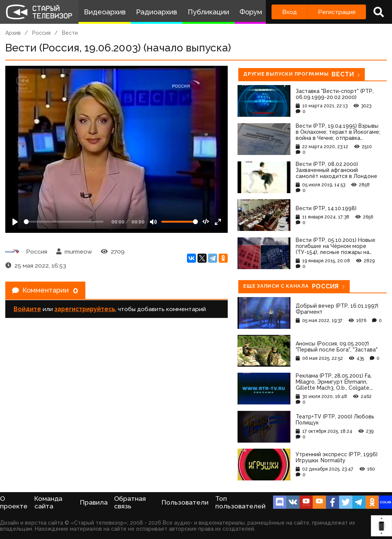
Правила (94, 502)
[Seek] (64, 222)
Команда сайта (48, 502)
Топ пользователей (240, 502)
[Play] (15, 222)
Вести (70, 33)
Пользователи (185, 502)
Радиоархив (157, 12)
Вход (289, 12)
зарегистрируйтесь (85, 311)
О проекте (14, 502)
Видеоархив (105, 12)
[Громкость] (180, 222)
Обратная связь (130, 502)
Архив (13, 33)
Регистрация (337, 12)
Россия (41, 33)
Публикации (208, 12)
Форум (251, 12)
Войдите (27, 311)
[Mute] (153, 222)
